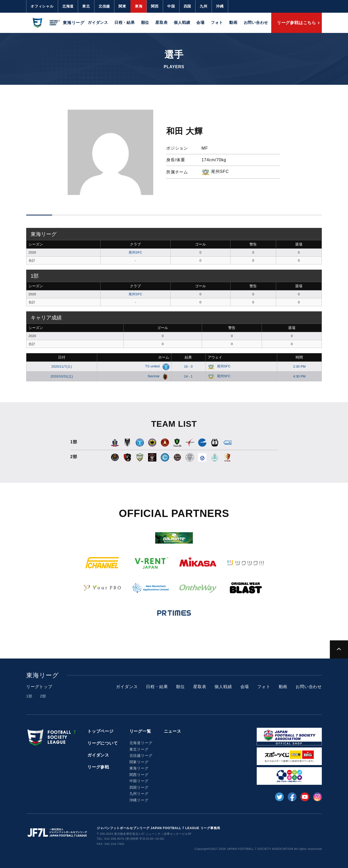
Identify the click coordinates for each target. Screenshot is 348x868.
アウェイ (215, 357)
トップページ (100, 731)
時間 (299, 357)
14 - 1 (188, 376)
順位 (145, 22)
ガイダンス (98, 22)
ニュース (173, 731)
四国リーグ (139, 787)
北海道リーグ (141, 743)
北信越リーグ (141, 755)
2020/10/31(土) (62, 376)
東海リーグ (139, 768)
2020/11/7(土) (62, 366)
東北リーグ (139, 749)
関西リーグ (139, 775)
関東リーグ (139, 762)
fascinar (158, 376)
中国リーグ (139, 781)
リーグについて (103, 743)
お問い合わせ (256, 22)
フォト (217, 22)
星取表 (161, 22)
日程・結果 (125, 22)
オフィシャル (42, 6)
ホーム (164, 357)
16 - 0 (188, 366)
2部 (43, 696)
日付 (62, 357)
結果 (188, 357)
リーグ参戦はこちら (297, 23)
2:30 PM (299, 366)
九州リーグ (139, 794)
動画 (233, 22)
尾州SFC (135, 252)
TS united (156, 366)
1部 (29, 696)
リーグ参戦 (98, 767)
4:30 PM (299, 376)
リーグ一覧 (140, 731)
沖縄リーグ (139, 800)
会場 (200, 22)
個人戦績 (182, 22)
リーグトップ (39, 687)
